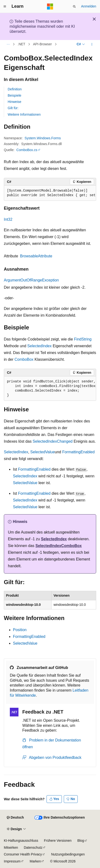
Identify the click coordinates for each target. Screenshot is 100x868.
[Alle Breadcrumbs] (8, 44)
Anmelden (89, 6)
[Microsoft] (50, 7)
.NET (22, 44)
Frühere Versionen (58, 841)
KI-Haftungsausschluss (21, 841)
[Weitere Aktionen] (92, 44)
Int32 (8, 219)
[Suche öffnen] (74, 7)
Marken (35, 861)
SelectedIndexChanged (53, 441)
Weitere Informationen (24, 114)
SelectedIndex (39, 346)
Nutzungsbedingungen (68, 854)
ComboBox (24, 359)
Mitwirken (11, 848)
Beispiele (15, 95)
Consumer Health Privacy (23, 854)
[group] (50, 193)
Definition (15, 89)
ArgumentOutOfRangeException (31, 280)
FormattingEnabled (78, 452)
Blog (81, 841)
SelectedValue (42, 452)
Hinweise (15, 102)
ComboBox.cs (27, 150)
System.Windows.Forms (43, 138)
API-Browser (43, 44)
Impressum (12, 861)
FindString (83, 339)
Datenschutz (33, 848)
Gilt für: (13, 108)
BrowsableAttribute (36, 256)
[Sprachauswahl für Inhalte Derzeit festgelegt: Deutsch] (15, 818)
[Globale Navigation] (5, 7)
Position (20, 630)
